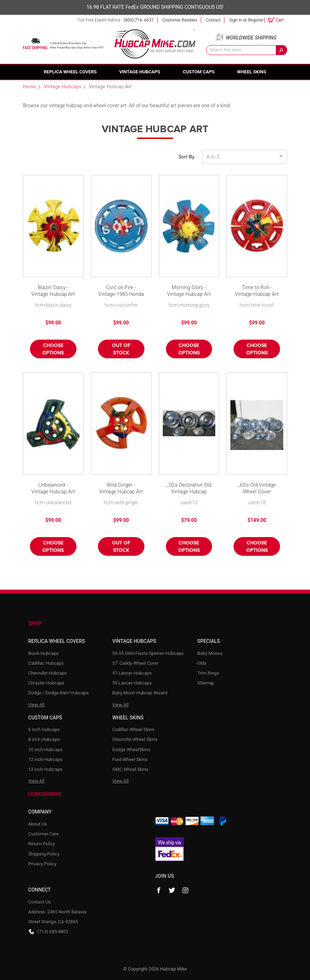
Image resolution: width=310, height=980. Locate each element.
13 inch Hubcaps (45, 769)
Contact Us (39, 902)
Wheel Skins (252, 72)
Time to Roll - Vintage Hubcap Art (257, 291)
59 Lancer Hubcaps (132, 683)
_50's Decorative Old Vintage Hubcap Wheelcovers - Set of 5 (189, 489)
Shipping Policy (44, 854)
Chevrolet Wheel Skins (135, 739)
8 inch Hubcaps (44, 739)
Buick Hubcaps (44, 653)
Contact (213, 20)
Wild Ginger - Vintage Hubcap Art (121, 488)
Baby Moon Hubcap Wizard (140, 693)
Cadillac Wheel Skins (134, 729)
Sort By (187, 157)
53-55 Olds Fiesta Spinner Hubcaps (148, 653)
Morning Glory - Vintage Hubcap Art (189, 291)
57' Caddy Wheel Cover (136, 663)
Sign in (236, 20)
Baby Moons (210, 653)
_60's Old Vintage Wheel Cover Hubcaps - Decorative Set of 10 (257, 489)
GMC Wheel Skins (130, 769)
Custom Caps (199, 72)
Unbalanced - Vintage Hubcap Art (53, 488)
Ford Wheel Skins (130, 759)
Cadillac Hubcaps (46, 663)
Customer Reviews (180, 20)
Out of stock (121, 349)
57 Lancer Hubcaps (132, 673)
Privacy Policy (42, 864)
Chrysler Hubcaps (46, 683)
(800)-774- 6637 (139, 20)
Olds (202, 663)
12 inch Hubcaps (45, 759)
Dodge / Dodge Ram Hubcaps (58, 693)
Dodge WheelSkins (131, 750)
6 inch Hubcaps (44, 729)
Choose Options (53, 349)
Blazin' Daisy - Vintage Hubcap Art (53, 291)
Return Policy (42, 844)
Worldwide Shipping (251, 38)
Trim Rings (208, 673)
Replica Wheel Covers (70, 72)
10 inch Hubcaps (45, 750)
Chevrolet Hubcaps (48, 673)
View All (36, 705)
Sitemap (206, 683)
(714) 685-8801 (53, 932)
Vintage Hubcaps (140, 72)
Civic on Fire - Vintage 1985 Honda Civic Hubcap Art (121, 291)
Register (256, 20)
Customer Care (44, 834)
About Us (38, 824)
